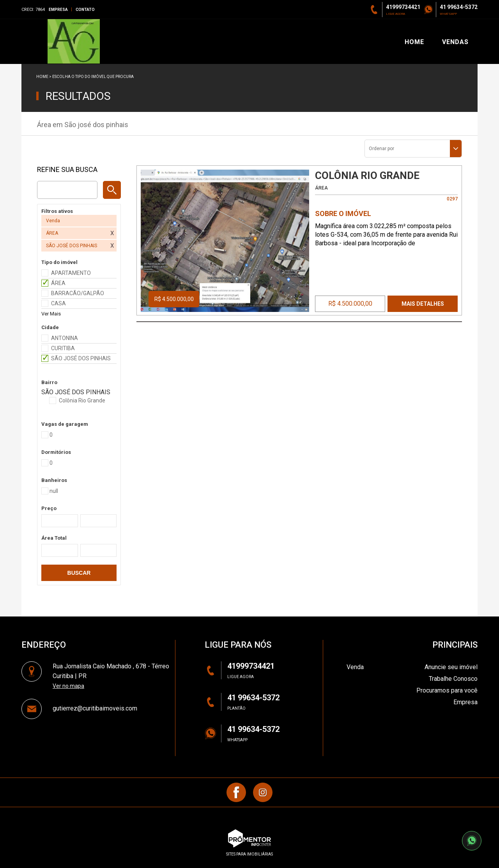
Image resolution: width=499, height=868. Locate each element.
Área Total (54, 538)
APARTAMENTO (71, 273)
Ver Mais (51, 314)
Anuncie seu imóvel (451, 667)
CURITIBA (63, 348)
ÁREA (58, 283)
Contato (85, 10)
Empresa (58, 10)
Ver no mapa (68, 686)
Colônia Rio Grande (82, 400)
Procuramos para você (447, 690)
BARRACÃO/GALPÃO (78, 293)
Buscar (79, 573)
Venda (355, 667)
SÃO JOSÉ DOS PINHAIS (81, 358)
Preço (49, 508)
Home (42, 77)
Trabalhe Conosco (453, 679)
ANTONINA (65, 338)
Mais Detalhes (423, 304)
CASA (58, 303)
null (54, 491)
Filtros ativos (57, 211)
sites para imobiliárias (249, 854)
